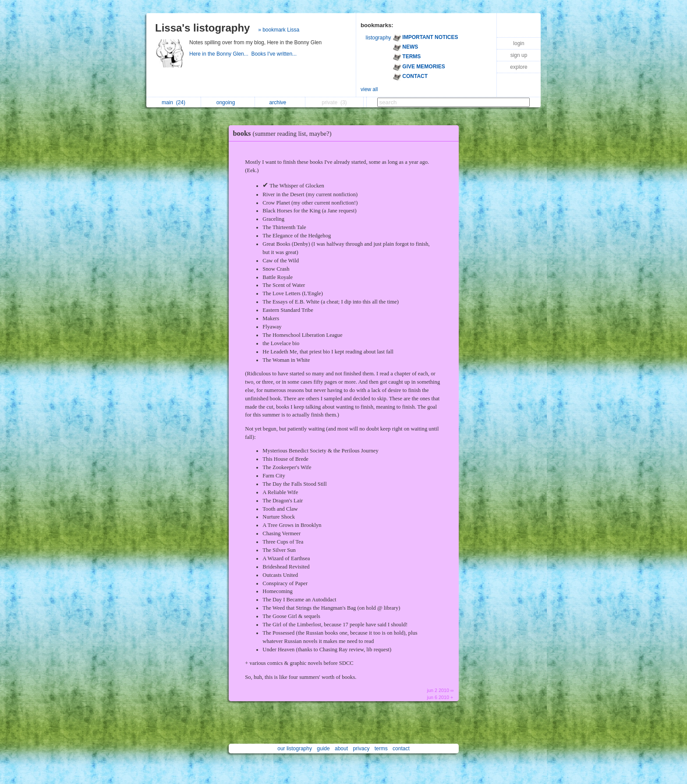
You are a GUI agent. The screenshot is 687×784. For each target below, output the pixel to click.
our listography (295, 749)
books (285, 133)
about (341, 749)
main (174, 102)
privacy (361, 749)
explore (519, 67)
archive (280, 102)
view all (369, 89)
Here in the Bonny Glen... (220, 54)
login (519, 43)
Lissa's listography (202, 28)
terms (381, 749)
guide (323, 749)
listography (379, 38)
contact (401, 749)
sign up (519, 55)
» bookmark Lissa (279, 30)
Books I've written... (274, 54)
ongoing (228, 102)
